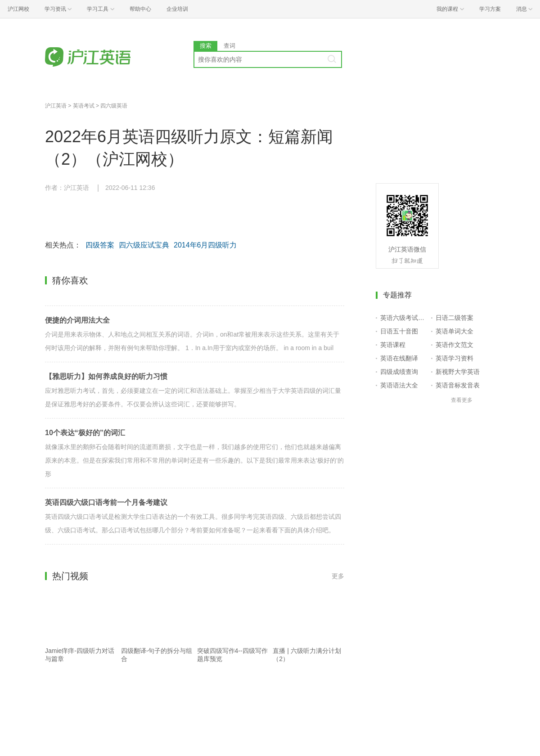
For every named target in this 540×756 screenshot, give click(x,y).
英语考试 (84, 106)
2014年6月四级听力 (205, 245)
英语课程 (393, 345)
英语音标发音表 (458, 385)
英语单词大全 (454, 331)
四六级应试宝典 (144, 245)
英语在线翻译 (399, 358)
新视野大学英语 (458, 372)
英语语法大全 (399, 385)
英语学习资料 (454, 358)
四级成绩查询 (399, 372)
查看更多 (462, 400)
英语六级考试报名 (404, 318)
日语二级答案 (454, 318)
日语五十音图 (399, 331)
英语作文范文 (454, 345)
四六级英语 (114, 106)
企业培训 (177, 9)
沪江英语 (56, 106)
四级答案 (100, 245)
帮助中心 (140, 9)
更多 (338, 576)
